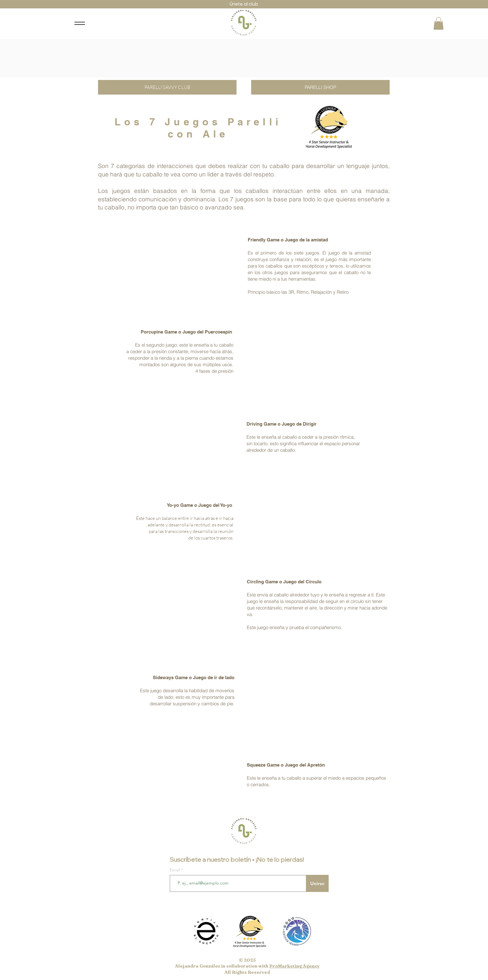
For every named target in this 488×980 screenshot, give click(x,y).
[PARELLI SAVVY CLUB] (167, 87)
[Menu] (80, 23)
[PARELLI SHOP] (320, 87)
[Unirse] (317, 883)
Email (175, 870)
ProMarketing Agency (294, 966)
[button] (439, 23)
